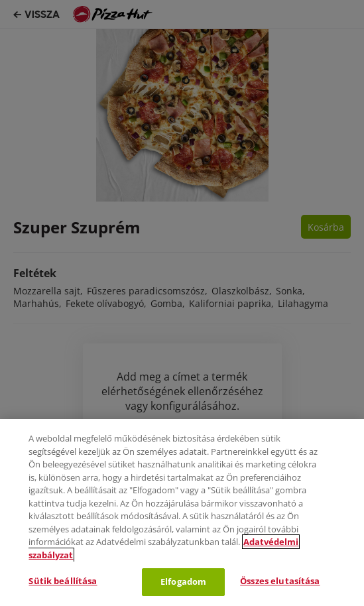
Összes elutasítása (280, 581)
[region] (182, 513)
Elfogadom (183, 581)
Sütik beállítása (63, 581)
